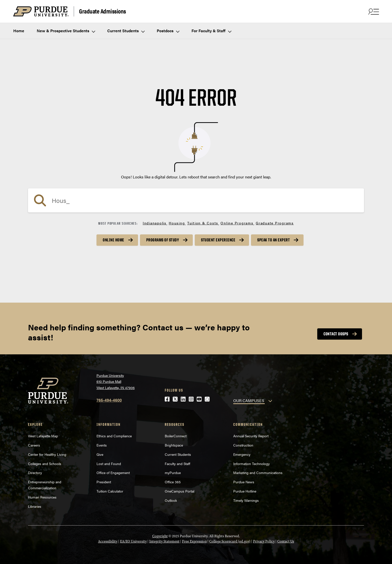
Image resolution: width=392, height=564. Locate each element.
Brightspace (174, 445)
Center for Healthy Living (47, 454)
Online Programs (237, 223)
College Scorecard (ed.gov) (230, 541)
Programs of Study (163, 240)
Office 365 (173, 482)
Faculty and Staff (177, 464)
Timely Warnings (246, 500)
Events (102, 445)
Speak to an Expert (273, 240)
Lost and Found (109, 464)
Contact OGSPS (336, 334)
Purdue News (244, 482)
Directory (35, 473)
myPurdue (173, 473)
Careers (34, 445)
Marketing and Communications (258, 473)
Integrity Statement (164, 541)
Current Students (126, 31)
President (104, 482)
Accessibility (108, 541)
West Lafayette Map (43, 436)
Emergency (242, 454)
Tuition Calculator (110, 491)
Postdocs (168, 31)
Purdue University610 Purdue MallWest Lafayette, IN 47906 (116, 381)
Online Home (113, 240)
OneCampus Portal (179, 491)
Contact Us (286, 541)
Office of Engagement (113, 473)
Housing (177, 223)
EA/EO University (133, 541)
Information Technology (251, 464)
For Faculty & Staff (211, 31)
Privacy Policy (264, 541)
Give (100, 454)
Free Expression (194, 541)
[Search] (196, 200)
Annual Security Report (251, 436)
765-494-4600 (109, 400)
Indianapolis (155, 223)
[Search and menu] (373, 11)
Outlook (171, 500)
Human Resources (42, 497)
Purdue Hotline (245, 491)
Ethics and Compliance (114, 436)
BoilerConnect (176, 436)
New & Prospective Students (66, 31)
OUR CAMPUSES (249, 400)
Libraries (35, 506)
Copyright (160, 536)
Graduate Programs (275, 223)
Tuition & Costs (203, 223)
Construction (243, 445)
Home (19, 31)
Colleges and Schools (45, 464)
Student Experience (218, 240)
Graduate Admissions (102, 11)
